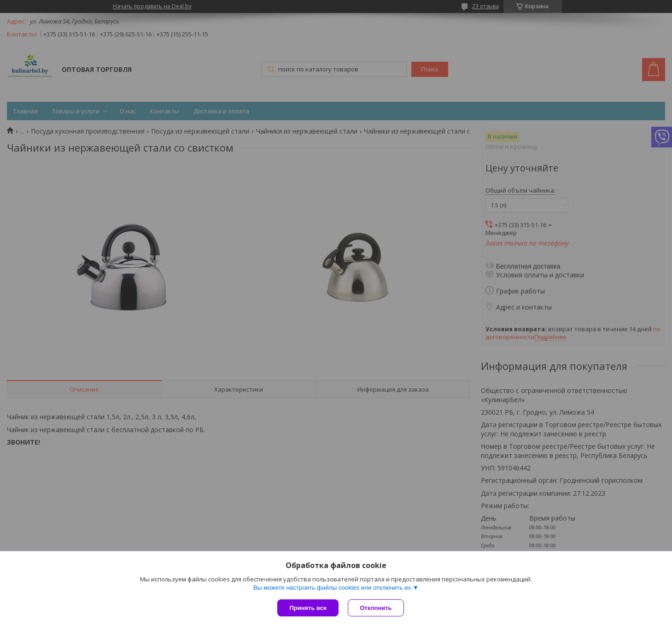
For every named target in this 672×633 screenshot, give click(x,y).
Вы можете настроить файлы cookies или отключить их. (333, 588)
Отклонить (376, 608)
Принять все (308, 608)
